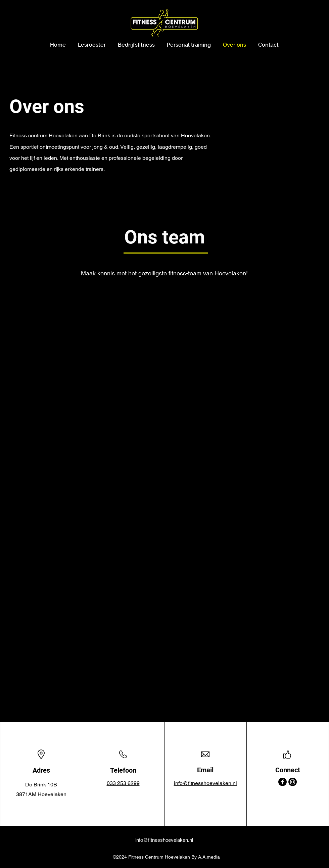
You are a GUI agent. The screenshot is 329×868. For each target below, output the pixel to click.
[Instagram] (293, 782)
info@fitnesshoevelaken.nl (164, 840)
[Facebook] (283, 782)
